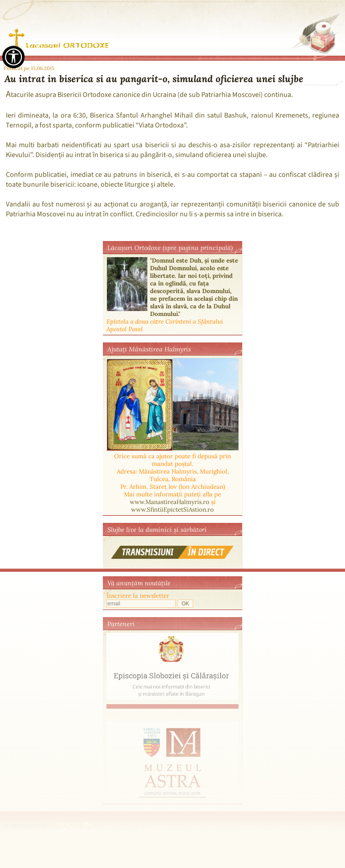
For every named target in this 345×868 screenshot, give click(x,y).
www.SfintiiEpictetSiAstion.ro (172, 510)
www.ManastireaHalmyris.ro (170, 502)
